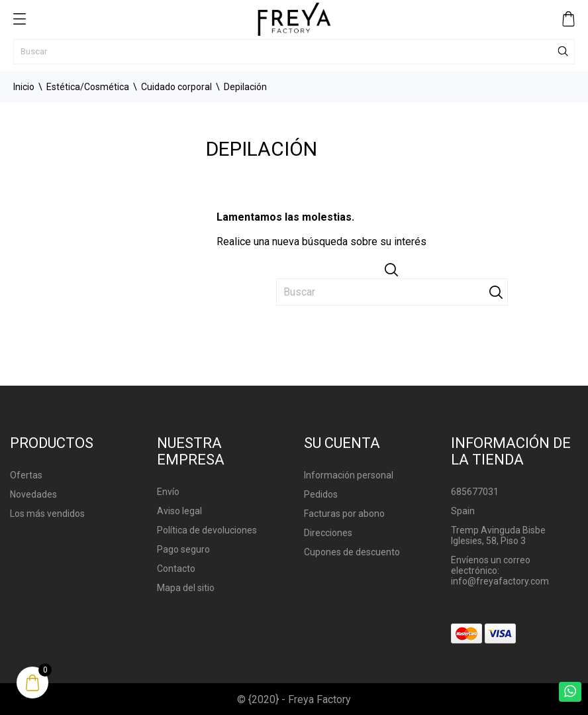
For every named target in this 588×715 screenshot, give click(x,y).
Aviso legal (179, 511)
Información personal (349, 475)
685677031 (475, 492)
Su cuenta (342, 443)
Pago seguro (183, 549)
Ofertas (26, 475)
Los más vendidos (47, 514)
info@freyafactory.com (500, 581)
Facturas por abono (344, 514)
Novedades (33, 494)
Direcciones (328, 533)
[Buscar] (294, 52)
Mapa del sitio (186, 588)
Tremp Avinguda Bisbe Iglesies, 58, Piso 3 (498, 535)
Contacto (176, 569)
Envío (168, 492)
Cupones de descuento (352, 552)
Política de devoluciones (207, 530)
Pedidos (321, 494)
